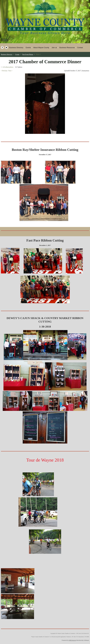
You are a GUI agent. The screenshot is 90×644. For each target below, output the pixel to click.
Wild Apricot (72, 640)
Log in (5, 40)
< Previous (4, 71)
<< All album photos (7, 67)
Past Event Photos (28, 54)
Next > (10, 71)
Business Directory (7, 54)
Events (17, 54)
